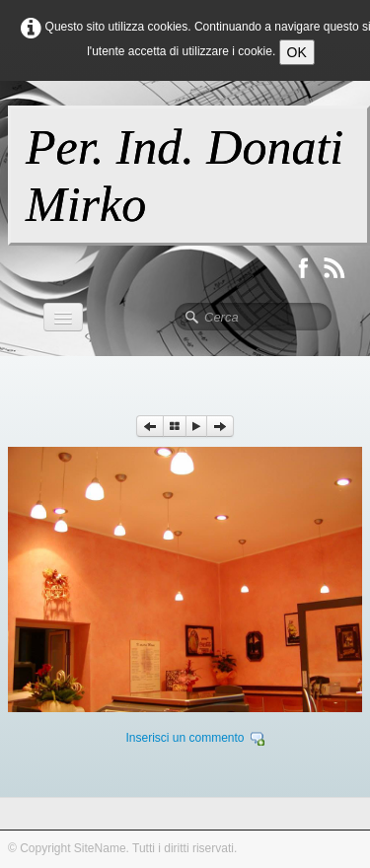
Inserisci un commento (185, 738)
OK (297, 52)
